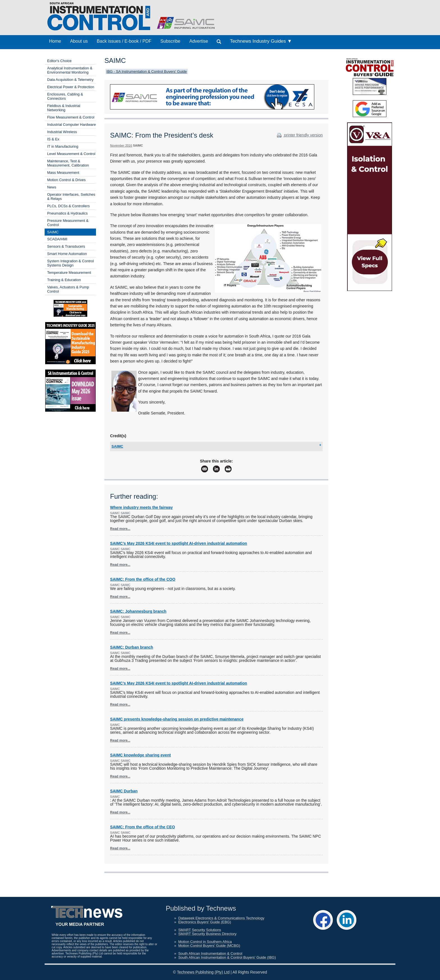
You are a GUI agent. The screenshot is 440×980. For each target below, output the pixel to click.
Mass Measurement (63, 173)
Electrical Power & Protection (71, 87)
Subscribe (170, 41)
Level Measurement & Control (71, 154)
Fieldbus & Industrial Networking (64, 108)
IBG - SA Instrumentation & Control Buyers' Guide (146, 71)
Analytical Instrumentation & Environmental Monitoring (70, 70)
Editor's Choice (59, 61)
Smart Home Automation (67, 254)
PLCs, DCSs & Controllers (68, 206)
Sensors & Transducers (66, 246)
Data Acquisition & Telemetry (70, 80)
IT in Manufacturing (63, 146)
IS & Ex (53, 139)
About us (79, 41)
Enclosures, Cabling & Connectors (65, 96)
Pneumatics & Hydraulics (67, 213)
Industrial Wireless (62, 132)
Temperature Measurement (69, 273)
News (52, 187)
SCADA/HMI (57, 239)
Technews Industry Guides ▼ (261, 41)
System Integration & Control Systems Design (70, 263)
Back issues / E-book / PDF (124, 41)
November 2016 (121, 145)
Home (55, 41)
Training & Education (64, 280)
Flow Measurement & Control (71, 117)
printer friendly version (299, 135)
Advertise (199, 41)
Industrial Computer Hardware (71, 125)
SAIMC (53, 232)
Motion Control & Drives (66, 180)
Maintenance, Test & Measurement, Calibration (68, 163)
